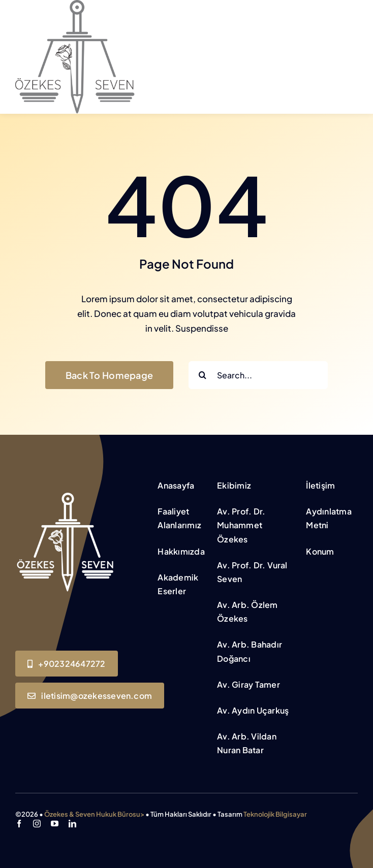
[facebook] (19, 824)
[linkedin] (72, 824)
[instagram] (37, 824)
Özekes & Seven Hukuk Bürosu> (94, 814)
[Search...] (258, 375)
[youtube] (55, 824)
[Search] (203, 375)
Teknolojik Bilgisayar (275, 814)
